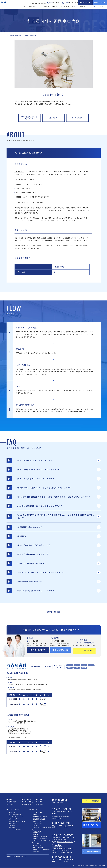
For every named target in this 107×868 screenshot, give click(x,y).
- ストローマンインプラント (16, 816)
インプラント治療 (14, 810)
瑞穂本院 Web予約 (85, 2)
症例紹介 (82, 6)
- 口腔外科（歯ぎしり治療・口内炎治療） (41, 828)
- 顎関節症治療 (36, 833)
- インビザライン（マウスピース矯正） (41, 841)
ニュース (41, 799)
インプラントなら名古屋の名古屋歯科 (13, 35)
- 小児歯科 (35, 825)
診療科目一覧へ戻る (53, 612)
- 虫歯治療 (35, 814)
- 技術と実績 (12, 812)
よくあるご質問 (64, 6)
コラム (40, 802)
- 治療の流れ (12, 825)
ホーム (24, 6)
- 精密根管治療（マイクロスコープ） (41, 816)
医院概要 (9, 857)
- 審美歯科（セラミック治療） (40, 838)
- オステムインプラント (15, 818)
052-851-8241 (38, 641)
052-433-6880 (61, 641)
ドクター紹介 (27, 799)
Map (54, 813)
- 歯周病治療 (35, 834)
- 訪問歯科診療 (36, 851)
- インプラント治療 (37, 812)
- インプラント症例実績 (15, 829)
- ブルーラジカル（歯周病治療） (40, 836)
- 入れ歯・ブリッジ (37, 823)
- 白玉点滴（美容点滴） (38, 847)
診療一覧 (35, 810)
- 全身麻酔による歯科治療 (39, 818)
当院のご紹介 (12, 802)
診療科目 (25, 35)
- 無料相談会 (12, 827)
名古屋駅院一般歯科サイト (16, 737)
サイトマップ (29, 857)
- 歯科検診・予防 (36, 822)
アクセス (74, 6)
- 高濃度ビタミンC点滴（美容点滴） (41, 849)
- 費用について (12, 820)
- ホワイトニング (36, 845)
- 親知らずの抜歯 (36, 831)
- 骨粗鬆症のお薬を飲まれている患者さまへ (17, 822)
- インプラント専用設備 (15, 814)
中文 (103, 7)
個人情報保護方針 (18, 857)
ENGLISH (96, 7)
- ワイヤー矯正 (36, 844)
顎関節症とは (19, 172)
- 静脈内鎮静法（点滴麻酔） (39, 820)
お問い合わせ (28, 804)
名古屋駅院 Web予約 (99, 2)
